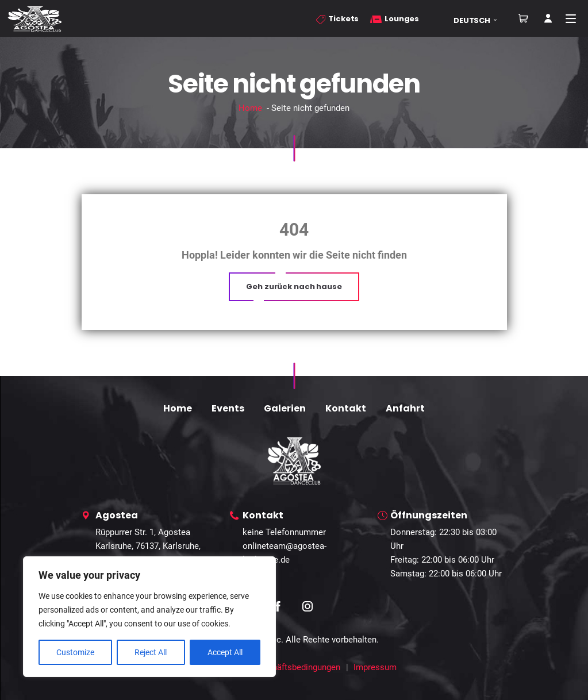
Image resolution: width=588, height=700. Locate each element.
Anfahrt (405, 408)
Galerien (285, 408)
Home (250, 108)
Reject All (151, 652)
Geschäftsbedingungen (297, 667)
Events (228, 408)
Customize (75, 652)
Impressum (375, 667)
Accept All (225, 652)
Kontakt (346, 408)
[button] (479, 20)
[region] (149, 617)
